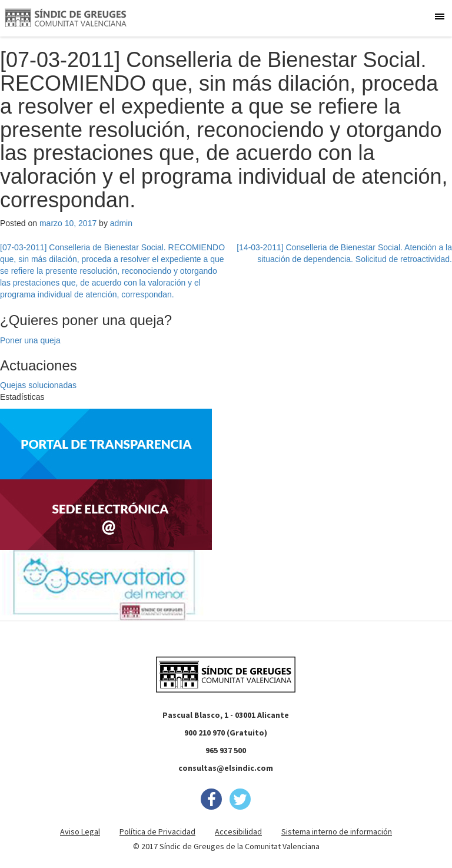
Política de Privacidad (157, 831)
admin (121, 223)
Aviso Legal (80, 831)
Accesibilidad (238, 831)
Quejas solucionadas (38, 385)
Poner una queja (30, 340)
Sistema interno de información (337, 831)
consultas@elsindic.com (226, 768)
